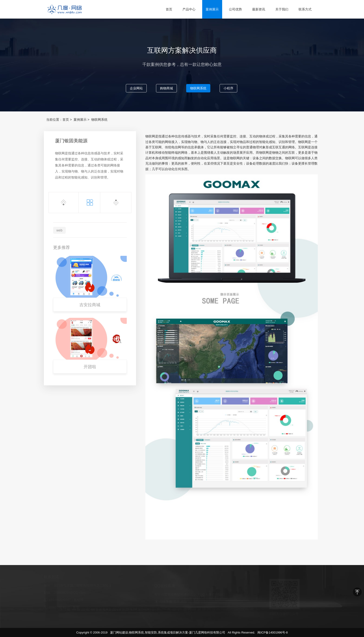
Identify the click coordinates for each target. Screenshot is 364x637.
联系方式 (305, 9)
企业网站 (136, 88)
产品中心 (189, 9)
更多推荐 (62, 247)
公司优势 (235, 9)
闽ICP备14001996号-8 (273, 632)
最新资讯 (259, 9)
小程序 (228, 88)
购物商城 (166, 88)
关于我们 (282, 9)
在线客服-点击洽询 (173, 600)
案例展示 (212, 9)
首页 (169, 9)
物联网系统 (198, 88)
